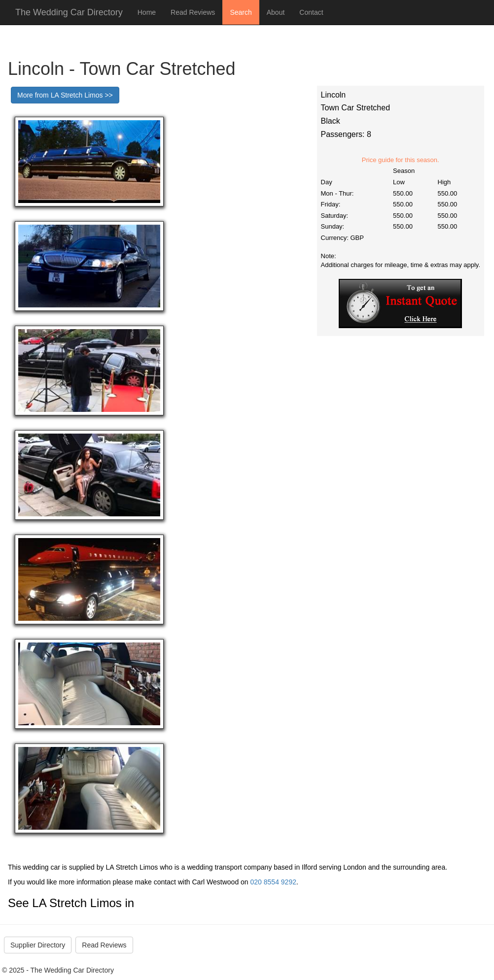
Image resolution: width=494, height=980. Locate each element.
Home (147, 12)
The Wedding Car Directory (69, 12)
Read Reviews (193, 12)
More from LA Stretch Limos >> (65, 95)
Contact (311, 12)
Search (241, 12)
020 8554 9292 (273, 882)
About (276, 12)
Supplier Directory (38, 945)
